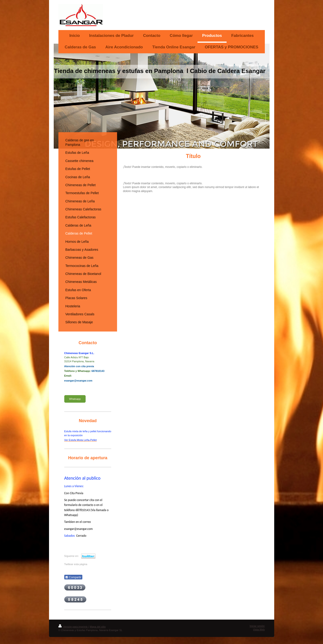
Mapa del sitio (98, 627)
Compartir (73, 577)
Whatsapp (75, 399)
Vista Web (259, 629)
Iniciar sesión (257, 626)
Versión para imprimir (73, 627)
